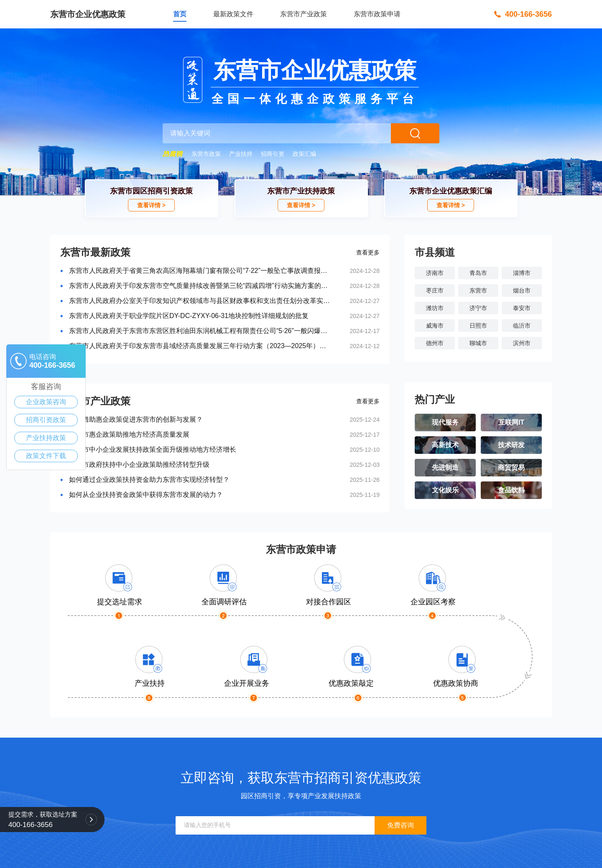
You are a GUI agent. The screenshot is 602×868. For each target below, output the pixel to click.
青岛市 (478, 273)
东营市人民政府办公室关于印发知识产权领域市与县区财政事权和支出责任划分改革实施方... (199, 301)
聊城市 (478, 343)
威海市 (435, 326)
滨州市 (522, 343)
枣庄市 (435, 290)
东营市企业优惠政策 (88, 14)
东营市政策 (206, 154)
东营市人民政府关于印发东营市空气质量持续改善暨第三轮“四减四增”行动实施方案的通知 (199, 286)
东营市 (478, 290)
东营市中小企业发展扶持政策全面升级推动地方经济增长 (153, 449)
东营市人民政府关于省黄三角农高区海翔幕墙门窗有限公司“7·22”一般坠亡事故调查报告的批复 (199, 271)
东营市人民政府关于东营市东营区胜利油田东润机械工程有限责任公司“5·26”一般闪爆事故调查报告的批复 (199, 331)
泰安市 (522, 308)
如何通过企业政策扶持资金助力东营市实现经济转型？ (149, 480)
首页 (180, 14)
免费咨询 (400, 825)
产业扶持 (241, 154)
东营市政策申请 (377, 14)
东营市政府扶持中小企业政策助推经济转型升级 (139, 465)
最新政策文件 (233, 14)
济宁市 (478, 308)
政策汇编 (304, 154)
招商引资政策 (46, 420)
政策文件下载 (46, 456)
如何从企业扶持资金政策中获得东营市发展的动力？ (146, 495)
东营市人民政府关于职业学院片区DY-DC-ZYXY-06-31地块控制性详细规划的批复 (189, 316)
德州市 (435, 343)
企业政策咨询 (46, 402)
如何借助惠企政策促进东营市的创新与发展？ (136, 419)
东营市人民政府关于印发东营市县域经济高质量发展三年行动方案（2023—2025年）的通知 (199, 346)
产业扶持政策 (46, 438)
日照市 (478, 326)
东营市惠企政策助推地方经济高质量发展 (129, 434)
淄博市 (522, 273)
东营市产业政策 (304, 14)
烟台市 (522, 290)
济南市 (435, 273)
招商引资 (273, 154)
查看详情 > (151, 205)
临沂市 (522, 326)
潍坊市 (435, 308)
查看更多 (368, 252)
